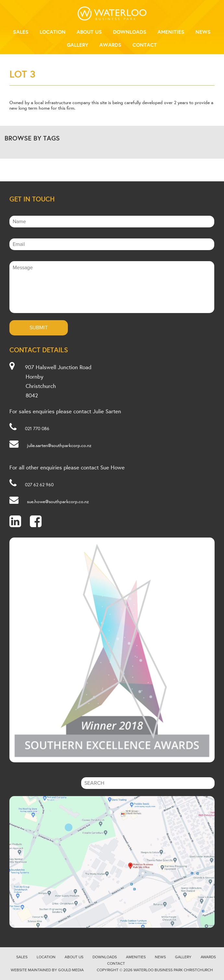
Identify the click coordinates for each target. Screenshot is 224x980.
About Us (89, 32)
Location (53, 32)
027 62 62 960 (39, 485)
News (203, 32)
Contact (145, 45)
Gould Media (71, 970)
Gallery (78, 45)
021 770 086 (37, 429)
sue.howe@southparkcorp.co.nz (58, 502)
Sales (21, 32)
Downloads (130, 32)
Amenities (171, 32)
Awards (110, 45)
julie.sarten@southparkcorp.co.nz (59, 445)
